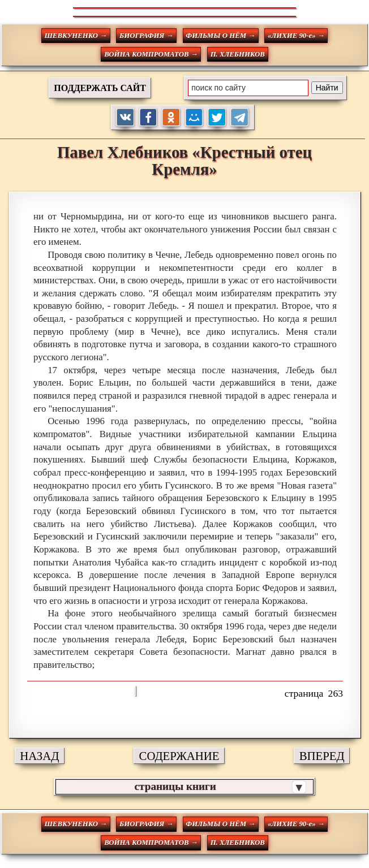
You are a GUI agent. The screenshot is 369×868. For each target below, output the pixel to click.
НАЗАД (39, 756)
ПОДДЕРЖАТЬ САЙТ (100, 88)
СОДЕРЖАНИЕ (179, 756)
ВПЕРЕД (322, 756)
